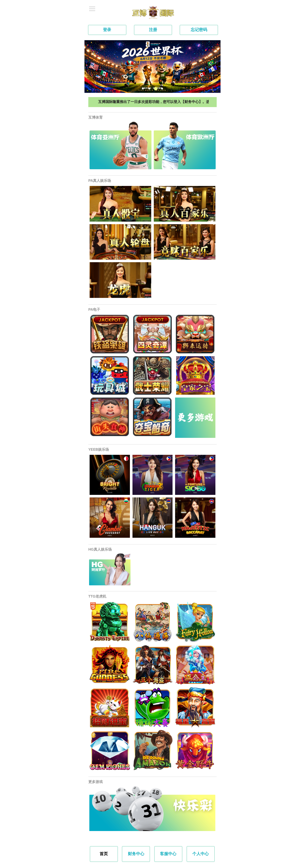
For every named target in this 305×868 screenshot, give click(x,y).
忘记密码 (199, 30)
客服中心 (168, 854)
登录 (107, 30)
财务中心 (136, 854)
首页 (104, 854)
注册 (153, 30)
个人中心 (201, 854)
